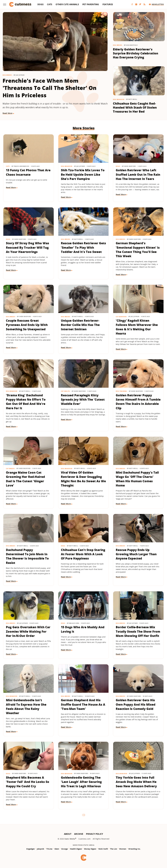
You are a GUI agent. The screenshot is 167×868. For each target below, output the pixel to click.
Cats (50, 4)
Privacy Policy (95, 834)
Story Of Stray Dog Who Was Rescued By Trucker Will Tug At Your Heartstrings (27, 247)
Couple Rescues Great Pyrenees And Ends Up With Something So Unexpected (27, 325)
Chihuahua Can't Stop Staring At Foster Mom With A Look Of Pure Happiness (83, 554)
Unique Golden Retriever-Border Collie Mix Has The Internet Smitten (80, 325)
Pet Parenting (91, 4)
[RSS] (144, 4)
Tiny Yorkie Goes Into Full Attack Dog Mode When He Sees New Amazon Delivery (136, 782)
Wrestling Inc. (134, 849)
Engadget (31, 849)
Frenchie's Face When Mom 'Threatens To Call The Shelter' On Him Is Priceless (50, 88)
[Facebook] (132, 4)
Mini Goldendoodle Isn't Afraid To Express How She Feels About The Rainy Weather (26, 707)
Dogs (40, 4)
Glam (57, 849)
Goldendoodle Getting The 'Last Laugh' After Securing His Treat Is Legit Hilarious (81, 782)
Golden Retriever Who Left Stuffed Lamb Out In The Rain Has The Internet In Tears (138, 174)
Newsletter (156, 4)
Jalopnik (40, 849)
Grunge (65, 849)
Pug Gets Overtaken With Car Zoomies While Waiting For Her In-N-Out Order (28, 631)
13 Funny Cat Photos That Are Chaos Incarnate (28, 172)
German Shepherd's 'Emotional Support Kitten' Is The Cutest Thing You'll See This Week (138, 250)
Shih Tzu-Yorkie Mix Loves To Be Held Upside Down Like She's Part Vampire (83, 174)
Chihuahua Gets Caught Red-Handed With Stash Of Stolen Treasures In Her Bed (135, 108)
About (68, 834)
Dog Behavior (119, 99)
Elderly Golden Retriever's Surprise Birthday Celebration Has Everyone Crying (136, 53)
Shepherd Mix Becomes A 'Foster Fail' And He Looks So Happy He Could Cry (28, 782)
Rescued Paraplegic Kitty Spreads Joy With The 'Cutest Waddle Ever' (83, 399)
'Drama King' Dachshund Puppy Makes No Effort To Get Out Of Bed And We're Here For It (26, 402)
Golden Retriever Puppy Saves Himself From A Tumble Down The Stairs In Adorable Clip (138, 402)
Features (108, 4)
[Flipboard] (140, 4)
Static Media (70, 839)
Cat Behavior (121, 317)
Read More (8, 113)
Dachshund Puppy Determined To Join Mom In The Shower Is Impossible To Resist (27, 556)
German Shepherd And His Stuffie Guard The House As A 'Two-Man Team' (83, 704)
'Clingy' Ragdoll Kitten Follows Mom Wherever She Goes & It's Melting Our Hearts (137, 327)
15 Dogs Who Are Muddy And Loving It (83, 629)
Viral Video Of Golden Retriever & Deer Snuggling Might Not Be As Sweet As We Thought (83, 479)
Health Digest (76, 849)
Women (123, 849)
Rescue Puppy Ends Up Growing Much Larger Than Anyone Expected (136, 554)
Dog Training (121, 391)
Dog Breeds (7, 75)
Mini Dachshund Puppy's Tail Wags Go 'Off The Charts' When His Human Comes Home (137, 479)
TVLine (49, 849)
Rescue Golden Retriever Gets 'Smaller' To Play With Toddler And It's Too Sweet (83, 247)
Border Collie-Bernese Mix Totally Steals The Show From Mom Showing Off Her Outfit (138, 631)
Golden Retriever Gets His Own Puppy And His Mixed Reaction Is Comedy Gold (136, 704)
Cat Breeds (10, 469)
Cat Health (65, 391)
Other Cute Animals (67, 4)
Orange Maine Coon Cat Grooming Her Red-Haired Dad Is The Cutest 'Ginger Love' (25, 479)
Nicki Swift (103, 849)
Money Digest (90, 849)
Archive (79, 834)
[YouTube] (136, 4)
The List (114, 849)
